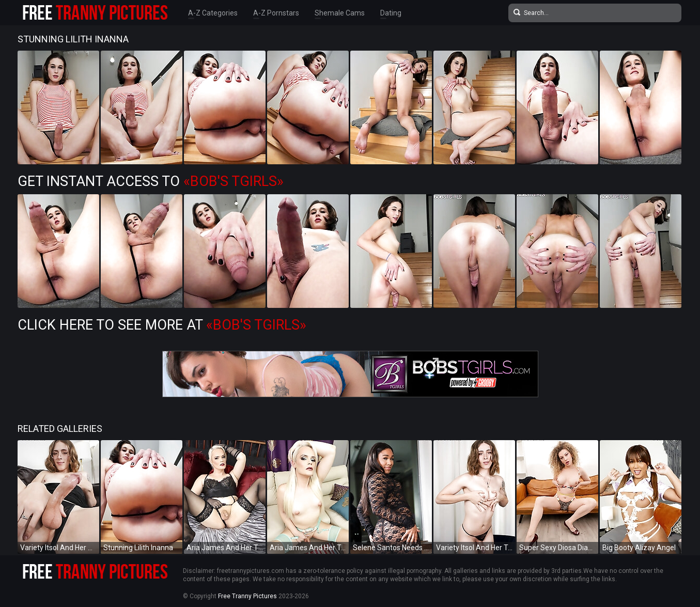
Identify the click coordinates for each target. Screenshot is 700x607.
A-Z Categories (213, 13)
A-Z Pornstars (276, 13)
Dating (391, 13)
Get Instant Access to (151, 181)
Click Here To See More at (162, 325)
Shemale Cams (340, 13)
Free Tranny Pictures (247, 596)
